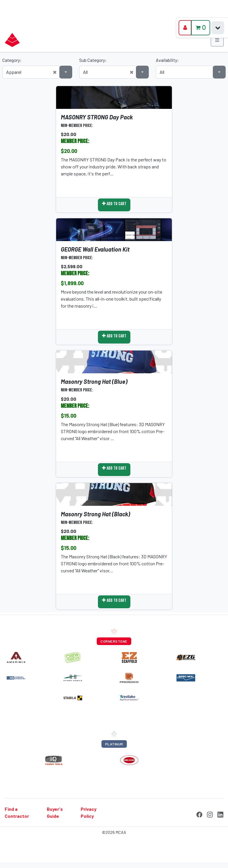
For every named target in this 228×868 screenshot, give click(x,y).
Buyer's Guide (55, 812)
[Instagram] (210, 814)
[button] (55, 72)
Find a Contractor (17, 812)
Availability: (167, 60)
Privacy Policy (89, 812)
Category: (12, 60)
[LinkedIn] (220, 814)
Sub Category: (93, 60)
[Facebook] (199, 814)
